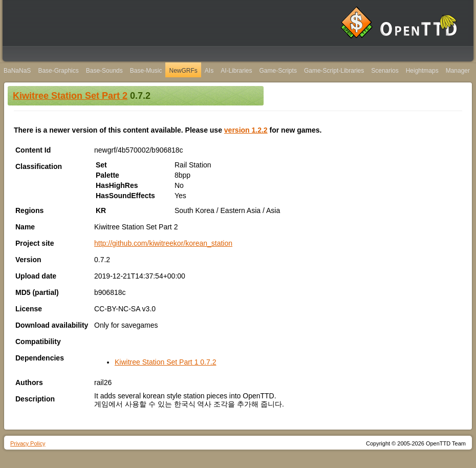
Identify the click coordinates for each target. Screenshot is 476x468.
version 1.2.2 (246, 130)
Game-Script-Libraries (334, 71)
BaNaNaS (17, 71)
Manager (458, 71)
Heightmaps (422, 71)
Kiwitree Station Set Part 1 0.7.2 (165, 362)
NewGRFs (183, 71)
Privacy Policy (28, 443)
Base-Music (146, 71)
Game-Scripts (278, 71)
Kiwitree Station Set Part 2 (70, 96)
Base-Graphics (58, 71)
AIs (209, 71)
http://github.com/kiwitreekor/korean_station (163, 243)
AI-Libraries (236, 71)
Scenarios (385, 71)
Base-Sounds (104, 71)
